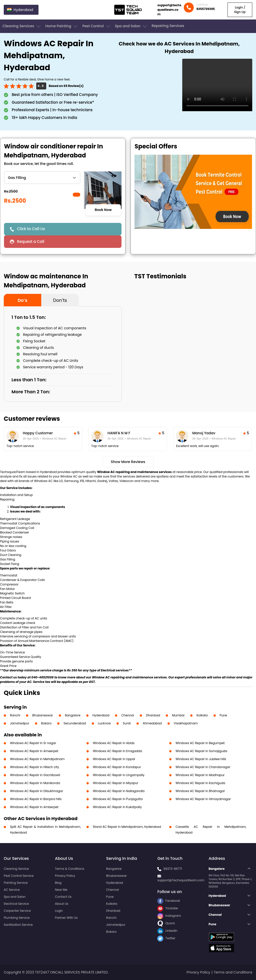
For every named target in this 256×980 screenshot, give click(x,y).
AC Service (12, 890)
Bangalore (73, 715)
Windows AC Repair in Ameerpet (34, 751)
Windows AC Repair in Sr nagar (33, 743)
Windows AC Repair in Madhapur (200, 775)
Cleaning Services (22, 26)
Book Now (103, 210)
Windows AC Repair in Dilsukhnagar (36, 791)
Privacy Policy (65, 876)
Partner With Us (66, 918)
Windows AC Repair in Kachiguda (200, 783)
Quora (166, 923)
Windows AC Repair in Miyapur (115, 783)
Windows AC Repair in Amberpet (34, 807)
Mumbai (178, 715)
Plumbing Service (17, 918)
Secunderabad (75, 723)
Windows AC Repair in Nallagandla (119, 791)
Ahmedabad (152, 723)
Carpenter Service (17, 911)
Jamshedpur (20, 723)
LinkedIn (167, 931)
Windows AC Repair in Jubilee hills (201, 759)
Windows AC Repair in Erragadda (117, 751)
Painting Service (16, 883)
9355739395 (205, 9)
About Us (62, 904)
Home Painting (62, 26)
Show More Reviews (128, 462)
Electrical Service (16, 904)
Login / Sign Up (240, 10)
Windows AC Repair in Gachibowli (35, 775)
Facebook (169, 901)
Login (59, 911)
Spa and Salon (131, 26)
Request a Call (31, 242)
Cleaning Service (16, 869)
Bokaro (46, 723)
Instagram (169, 916)
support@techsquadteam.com (169, 10)
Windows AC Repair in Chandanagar (203, 767)
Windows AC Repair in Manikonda (35, 783)
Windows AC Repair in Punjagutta (118, 799)
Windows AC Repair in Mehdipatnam (37, 759)
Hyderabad (101, 715)
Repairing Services (168, 26)
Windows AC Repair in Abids (114, 743)
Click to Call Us (31, 229)
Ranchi (15, 715)
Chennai (128, 715)
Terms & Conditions (70, 869)
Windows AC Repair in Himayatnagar (203, 799)
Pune (223, 715)
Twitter (166, 938)
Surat (127, 723)
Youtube (167, 908)
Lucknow (104, 723)
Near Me (61, 890)
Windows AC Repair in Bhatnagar (200, 791)
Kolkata (202, 715)
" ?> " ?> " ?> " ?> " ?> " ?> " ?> (42, 178)
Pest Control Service (19, 876)
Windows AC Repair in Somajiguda (201, 751)
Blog (58, 883)
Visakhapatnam (186, 723)
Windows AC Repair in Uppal (114, 759)
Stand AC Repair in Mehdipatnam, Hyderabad (127, 827)
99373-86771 (173, 869)
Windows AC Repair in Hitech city (34, 767)
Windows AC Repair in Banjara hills (36, 799)
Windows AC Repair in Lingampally (119, 775)
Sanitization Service (18, 925)
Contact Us (63, 897)
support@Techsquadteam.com (181, 880)
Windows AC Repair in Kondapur (117, 767)
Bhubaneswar (43, 715)
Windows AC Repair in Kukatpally (117, 807)
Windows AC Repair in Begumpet (200, 743)
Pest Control (97, 26)
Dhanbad (153, 715)
